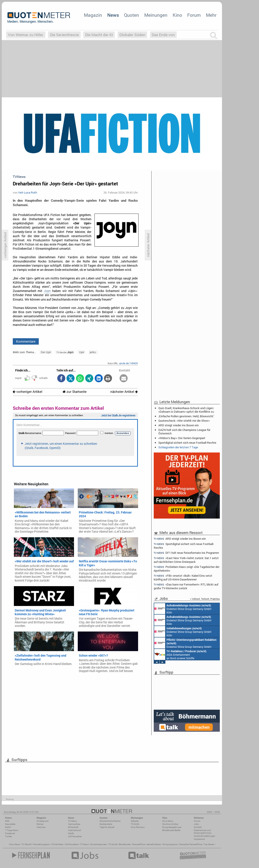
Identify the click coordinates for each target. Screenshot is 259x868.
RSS (7, 821)
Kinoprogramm (170, 844)
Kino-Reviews (138, 827)
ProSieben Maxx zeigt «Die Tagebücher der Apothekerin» (187, 569)
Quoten (131, 15)
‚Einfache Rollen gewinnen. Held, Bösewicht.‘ (186, 416)
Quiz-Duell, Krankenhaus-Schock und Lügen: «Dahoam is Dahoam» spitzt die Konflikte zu (186, 410)
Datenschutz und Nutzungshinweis (203, 832)
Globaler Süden (132, 35)
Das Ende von (163, 35)
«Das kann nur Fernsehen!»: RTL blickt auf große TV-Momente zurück (186, 586)
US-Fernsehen (75, 836)
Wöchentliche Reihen (110, 821)
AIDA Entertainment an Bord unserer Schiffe (180, 654)
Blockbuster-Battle (171, 830)
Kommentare (26, 341)
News (113, 15)
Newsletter (10, 824)
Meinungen (156, 15)
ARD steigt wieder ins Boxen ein (179, 425)
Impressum (199, 839)
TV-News (72, 821)
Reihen (40, 824)
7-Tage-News (12, 830)
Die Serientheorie (64, 35)
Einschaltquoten (99, 844)
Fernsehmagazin (42, 844)
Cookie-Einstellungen (204, 836)
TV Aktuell (27, 844)
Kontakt (198, 827)
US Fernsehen (72, 844)
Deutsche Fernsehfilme (191, 844)
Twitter (8, 836)
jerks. (93, 352)
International (75, 830)
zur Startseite (75, 392)
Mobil (8, 827)
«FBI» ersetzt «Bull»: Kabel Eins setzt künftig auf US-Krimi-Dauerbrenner (183, 577)
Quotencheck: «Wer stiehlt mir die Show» (184, 421)
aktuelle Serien (154, 844)
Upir (82, 352)
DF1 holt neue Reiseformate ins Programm (186, 553)
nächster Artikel (124, 392)
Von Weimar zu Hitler (26, 35)
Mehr (211, 15)
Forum (194, 15)
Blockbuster (125, 844)
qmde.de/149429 (128, 363)
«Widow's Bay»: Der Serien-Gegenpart (182, 438)
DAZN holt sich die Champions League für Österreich (184, 432)
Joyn (47, 291)
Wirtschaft (73, 827)
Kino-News (168, 821)
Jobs (196, 824)
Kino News (15, 844)
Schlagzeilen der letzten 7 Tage (178, 447)
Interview (41, 827)
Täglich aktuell (107, 827)
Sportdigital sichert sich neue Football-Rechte (187, 443)
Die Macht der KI (99, 35)
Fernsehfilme (139, 844)
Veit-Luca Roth (28, 192)
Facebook (10, 833)
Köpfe (71, 833)
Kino (177, 15)
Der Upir (46, 352)
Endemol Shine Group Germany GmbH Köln (183, 609)
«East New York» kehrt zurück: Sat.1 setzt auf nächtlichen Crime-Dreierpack (186, 560)
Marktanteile (106, 824)
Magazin (93, 15)
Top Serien (209, 844)
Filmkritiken (57, 844)
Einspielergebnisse (172, 827)
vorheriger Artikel (28, 392)
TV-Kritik (135, 824)
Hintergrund (43, 821)
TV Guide (113, 844)
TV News (84, 844)
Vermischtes (74, 824)
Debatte (135, 821)
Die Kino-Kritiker (170, 824)
